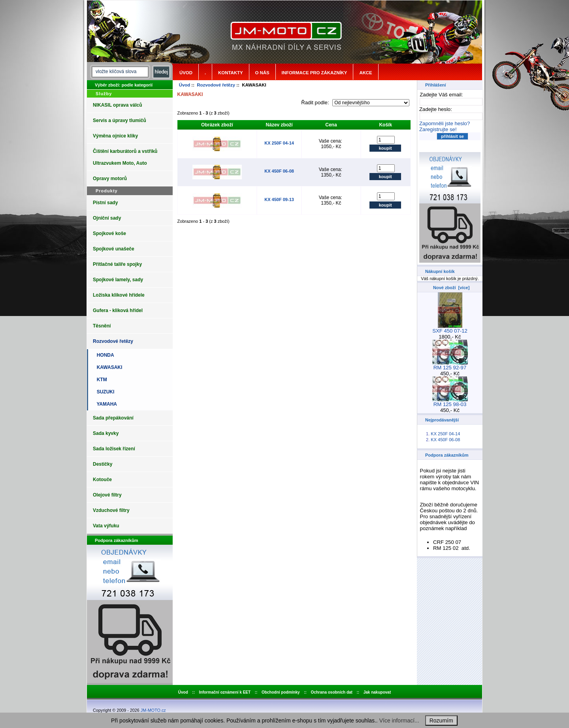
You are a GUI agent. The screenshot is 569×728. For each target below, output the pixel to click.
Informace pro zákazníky (315, 73)
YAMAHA (106, 404)
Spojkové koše (109, 233)
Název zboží (279, 125)
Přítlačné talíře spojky (117, 264)
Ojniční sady (107, 218)
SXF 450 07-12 (450, 328)
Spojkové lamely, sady (118, 280)
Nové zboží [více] (451, 288)
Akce (366, 73)
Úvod (186, 73)
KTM (101, 380)
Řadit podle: (316, 103)
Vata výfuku (106, 526)
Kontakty (230, 73)
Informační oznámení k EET (225, 692)
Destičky (103, 464)
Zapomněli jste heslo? (445, 123)
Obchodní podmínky (281, 692)
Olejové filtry (107, 495)
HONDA (104, 355)
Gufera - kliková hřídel (118, 310)
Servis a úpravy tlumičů (120, 120)
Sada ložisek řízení (114, 449)
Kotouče (102, 480)
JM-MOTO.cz (153, 710)
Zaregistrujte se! (438, 129)
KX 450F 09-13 (279, 199)
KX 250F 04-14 (279, 143)
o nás (262, 73)
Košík (385, 125)
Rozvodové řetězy (216, 85)
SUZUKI (104, 392)
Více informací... (399, 720)
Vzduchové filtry (111, 510)
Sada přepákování (113, 418)
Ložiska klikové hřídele (119, 295)
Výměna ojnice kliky (115, 136)
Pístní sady (105, 203)
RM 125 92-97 (450, 365)
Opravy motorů (110, 179)
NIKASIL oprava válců (118, 105)
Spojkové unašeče (114, 249)
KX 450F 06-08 (279, 171)
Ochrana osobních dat (332, 692)
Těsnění (102, 326)
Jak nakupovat (377, 692)
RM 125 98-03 (450, 402)
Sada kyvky (106, 433)
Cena (331, 125)
